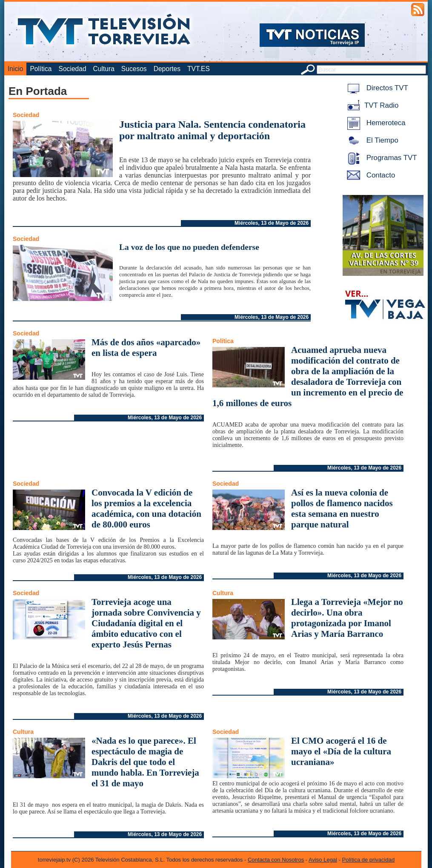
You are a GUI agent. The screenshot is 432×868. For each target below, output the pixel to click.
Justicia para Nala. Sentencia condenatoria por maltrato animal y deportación (212, 130)
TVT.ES (199, 69)
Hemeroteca (375, 123)
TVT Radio (371, 105)
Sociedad (73, 69)
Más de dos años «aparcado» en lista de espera (146, 348)
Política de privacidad (369, 860)
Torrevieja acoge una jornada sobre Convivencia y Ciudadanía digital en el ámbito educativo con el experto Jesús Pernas (146, 623)
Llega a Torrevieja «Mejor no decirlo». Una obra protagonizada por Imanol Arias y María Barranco (347, 618)
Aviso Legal (323, 860)
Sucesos (134, 69)
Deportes (167, 69)
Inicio (15, 69)
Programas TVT (381, 158)
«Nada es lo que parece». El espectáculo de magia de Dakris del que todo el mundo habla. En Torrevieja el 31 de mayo (145, 762)
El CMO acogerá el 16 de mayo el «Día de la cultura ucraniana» (341, 751)
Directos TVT (376, 88)
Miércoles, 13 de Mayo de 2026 (272, 223)
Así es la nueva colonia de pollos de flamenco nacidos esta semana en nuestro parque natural (342, 508)
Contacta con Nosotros (276, 860)
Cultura (104, 69)
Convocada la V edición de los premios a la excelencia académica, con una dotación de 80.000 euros (146, 508)
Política (41, 69)
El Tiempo (371, 140)
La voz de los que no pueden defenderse (189, 247)
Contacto (369, 175)
